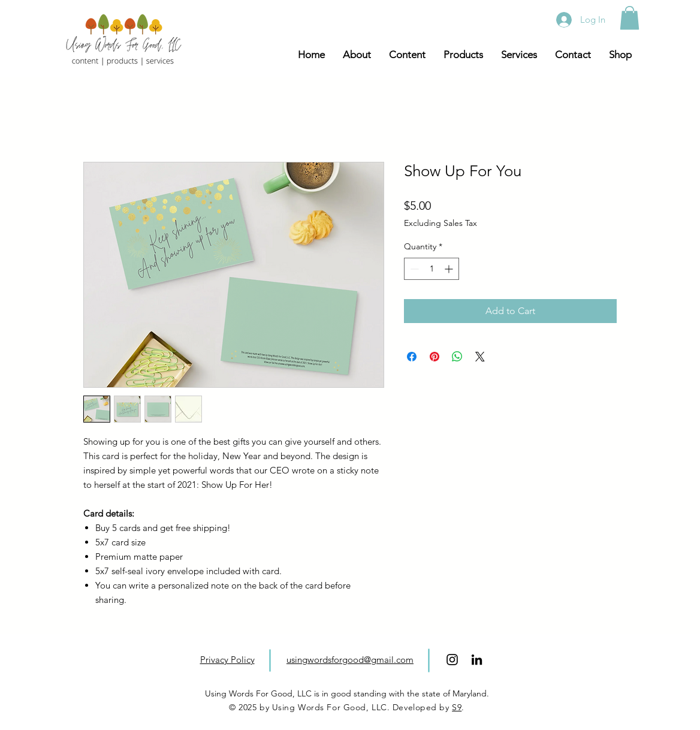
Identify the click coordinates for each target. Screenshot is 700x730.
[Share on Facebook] (412, 357)
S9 (457, 707)
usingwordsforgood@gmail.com (350, 660)
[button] (630, 18)
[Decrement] (413, 269)
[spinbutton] (432, 269)
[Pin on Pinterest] (435, 357)
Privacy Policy (227, 660)
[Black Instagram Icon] (452, 660)
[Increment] (450, 269)
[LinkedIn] (477, 660)
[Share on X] (480, 357)
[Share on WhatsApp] (457, 357)
